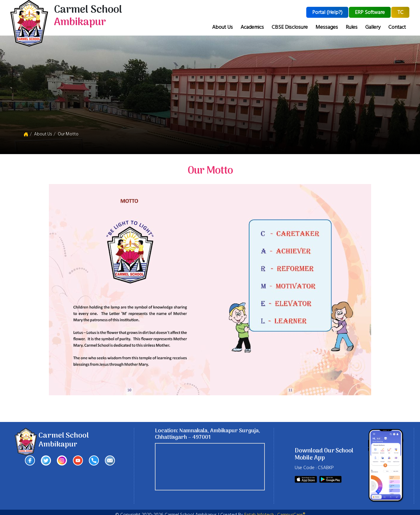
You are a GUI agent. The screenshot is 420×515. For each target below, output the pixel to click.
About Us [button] (222, 27)
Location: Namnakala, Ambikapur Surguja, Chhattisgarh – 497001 (207, 434)
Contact (397, 27)
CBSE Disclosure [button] (290, 27)
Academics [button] (252, 27)
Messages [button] (327, 27)
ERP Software (370, 12)
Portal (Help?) (327, 12)
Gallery (373, 27)
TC (400, 12)
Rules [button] (352, 27)
